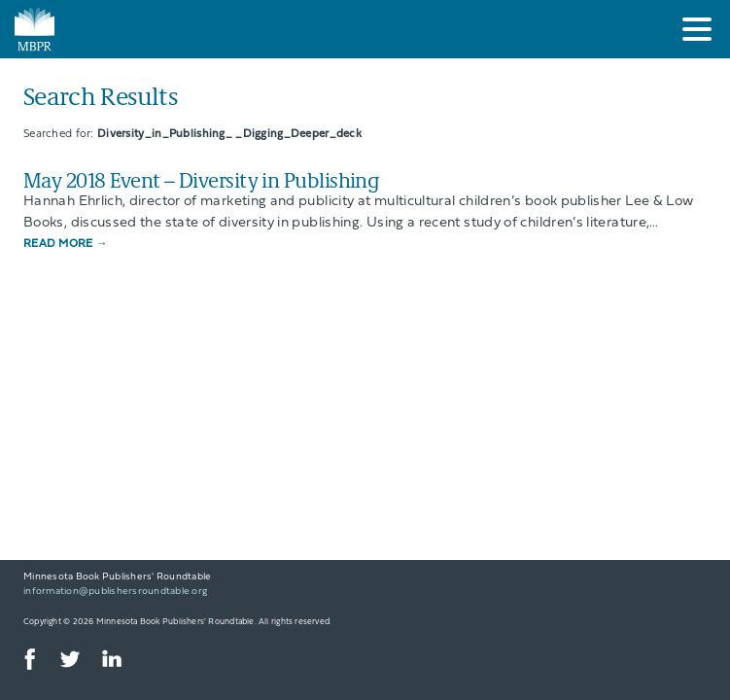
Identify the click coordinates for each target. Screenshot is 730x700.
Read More (66, 244)
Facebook (27, 659)
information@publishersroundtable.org (115, 592)
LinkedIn (111, 659)
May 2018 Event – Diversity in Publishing (201, 179)
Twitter (69, 659)
